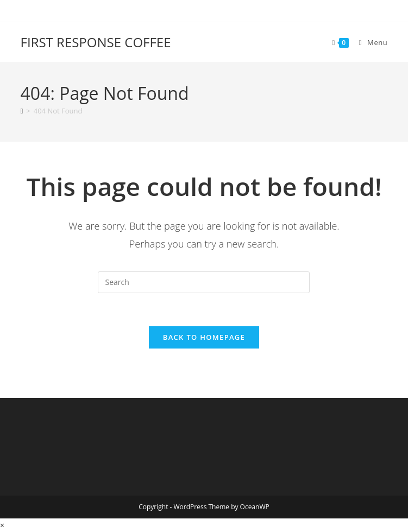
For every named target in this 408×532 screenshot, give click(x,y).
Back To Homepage (204, 337)
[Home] (22, 111)
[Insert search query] (204, 282)
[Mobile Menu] (369, 42)
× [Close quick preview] (2, 525)
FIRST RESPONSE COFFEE (96, 42)
